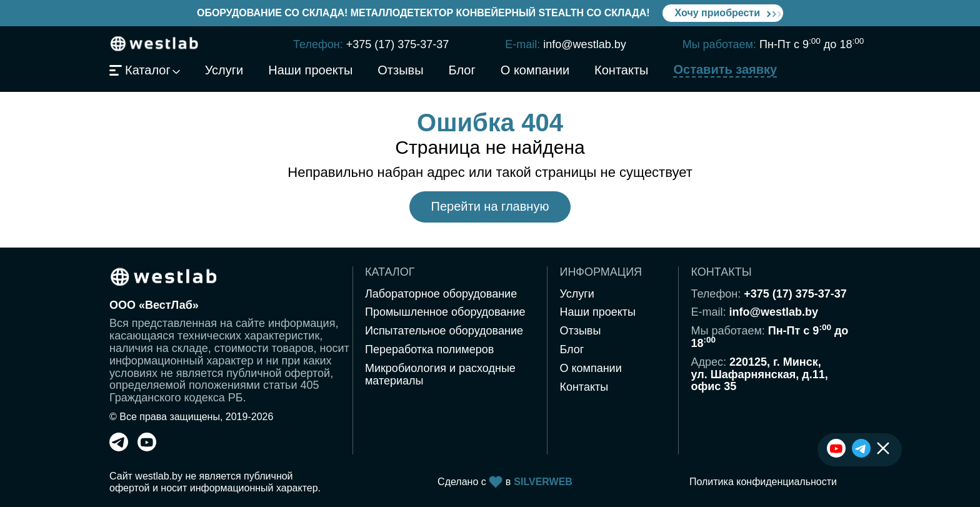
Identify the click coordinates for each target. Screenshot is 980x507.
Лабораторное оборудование (441, 294)
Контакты (621, 71)
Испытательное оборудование (444, 331)
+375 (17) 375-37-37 (398, 44)
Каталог (140, 71)
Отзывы (400, 71)
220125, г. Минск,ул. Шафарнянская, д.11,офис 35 (759, 374)
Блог (462, 71)
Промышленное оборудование (445, 312)
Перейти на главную (490, 206)
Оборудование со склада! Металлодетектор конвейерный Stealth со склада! (423, 13)
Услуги (224, 71)
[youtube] (147, 448)
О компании (535, 71)
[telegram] (119, 448)
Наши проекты (310, 71)
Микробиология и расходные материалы (440, 374)
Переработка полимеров (429, 349)
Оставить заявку (725, 70)
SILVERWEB (543, 482)
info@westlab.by (584, 44)
